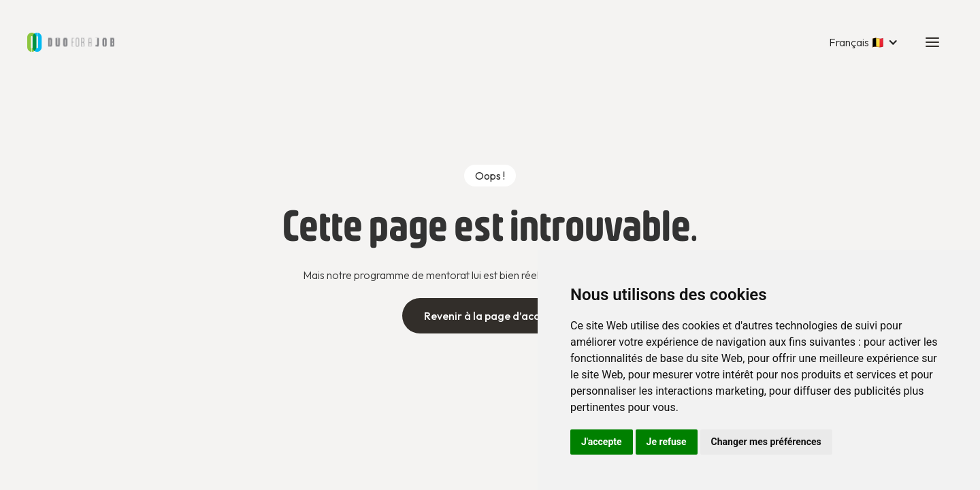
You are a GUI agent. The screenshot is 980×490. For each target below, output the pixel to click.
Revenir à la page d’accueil (490, 316)
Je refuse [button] (667, 442)
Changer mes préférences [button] (766, 442)
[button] (864, 42)
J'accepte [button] (602, 442)
